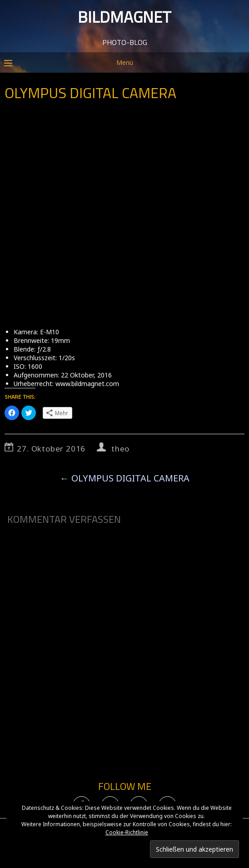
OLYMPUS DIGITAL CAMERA (125, 478)
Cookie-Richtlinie (127, 832)
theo (120, 449)
